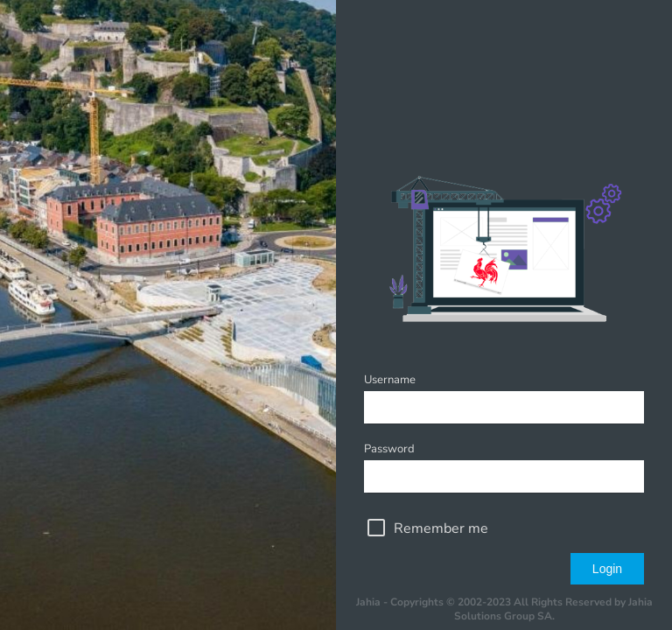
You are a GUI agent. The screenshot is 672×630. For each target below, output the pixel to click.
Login (607, 569)
